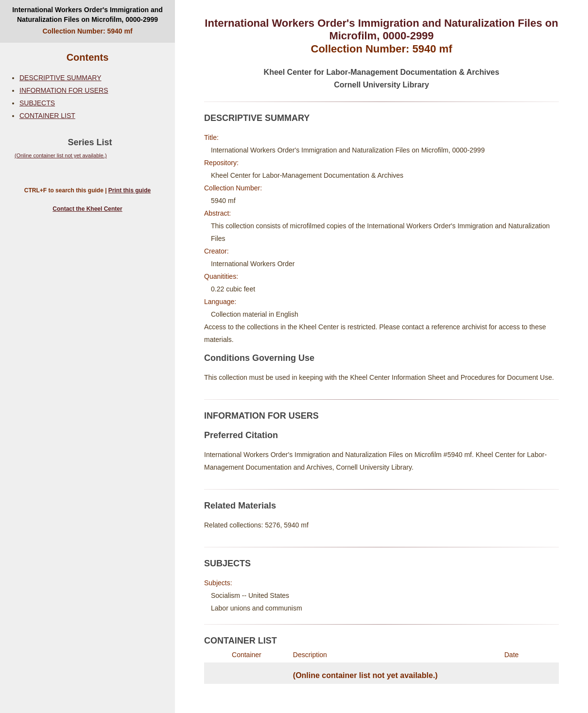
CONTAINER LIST (47, 116)
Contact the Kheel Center (87, 209)
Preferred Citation (241, 435)
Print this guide (130, 190)
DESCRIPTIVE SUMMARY (61, 78)
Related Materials (240, 506)
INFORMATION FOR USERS (64, 90)
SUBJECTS (37, 103)
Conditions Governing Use (259, 358)
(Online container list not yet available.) (61, 155)
